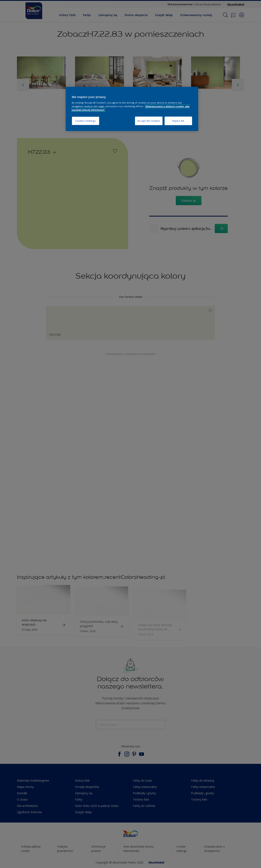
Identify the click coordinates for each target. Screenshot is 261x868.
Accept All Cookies (149, 121)
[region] (132, 109)
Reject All (178, 121)
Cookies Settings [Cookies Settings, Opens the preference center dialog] (86, 121)
